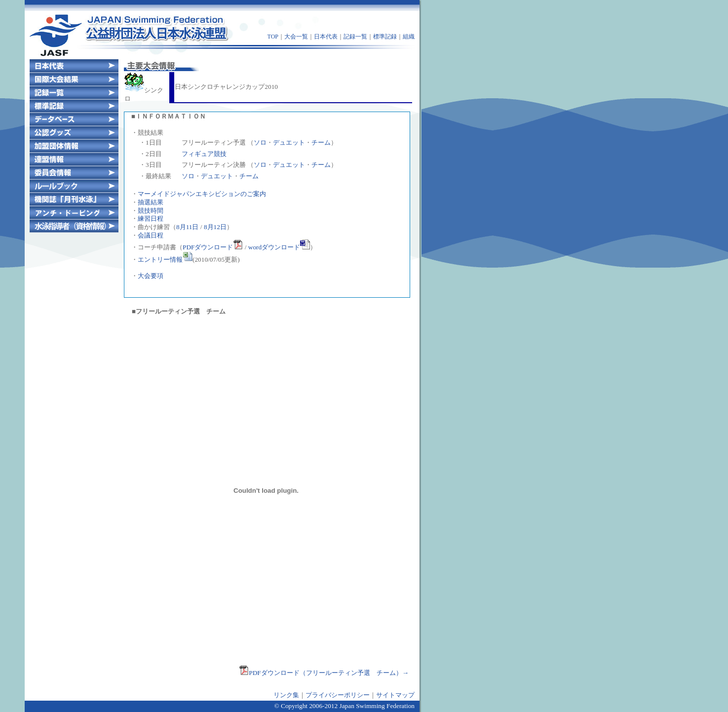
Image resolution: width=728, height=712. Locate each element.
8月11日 (188, 227)
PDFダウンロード (213, 247)
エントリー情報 (165, 259)
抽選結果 (151, 202)
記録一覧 (355, 37)
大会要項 (151, 276)
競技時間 (151, 211)
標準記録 (385, 37)
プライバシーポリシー (338, 695)
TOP (273, 37)
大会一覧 (296, 37)
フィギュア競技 (204, 154)
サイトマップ (395, 695)
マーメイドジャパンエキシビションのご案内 (202, 194)
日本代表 (326, 37)
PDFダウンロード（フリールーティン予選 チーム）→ (324, 673)
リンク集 (286, 695)
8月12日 (215, 227)
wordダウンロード (279, 247)
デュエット (289, 142)
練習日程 (151, 218)
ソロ (260, 142)
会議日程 (151, 235)
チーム (321, 142)
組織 (409, 37)
